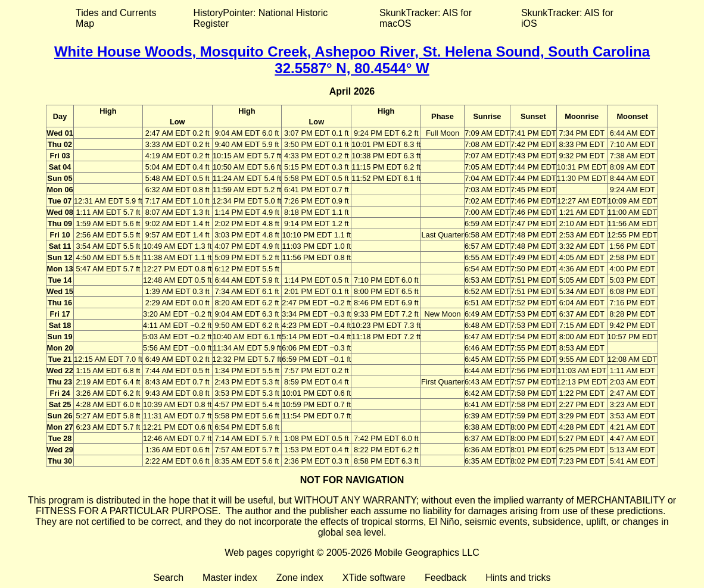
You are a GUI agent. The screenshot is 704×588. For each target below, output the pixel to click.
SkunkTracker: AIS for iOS (567, 18)
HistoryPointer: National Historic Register (261, 18)
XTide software (374, 578)
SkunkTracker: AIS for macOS (426, 18)
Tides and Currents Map (116, 18)
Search (168, 578)
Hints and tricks (518, 578)
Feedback (446, 578)
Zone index (300, 578)
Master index (230, 578)
